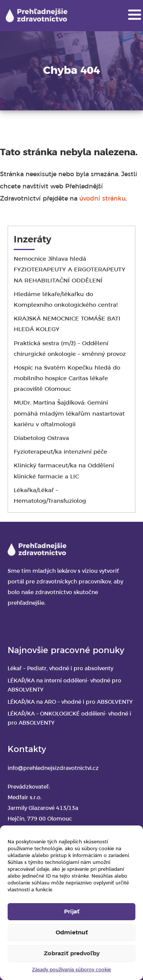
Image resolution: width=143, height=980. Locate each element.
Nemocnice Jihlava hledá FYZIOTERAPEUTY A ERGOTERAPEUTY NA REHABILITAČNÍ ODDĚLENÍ (70, 270)
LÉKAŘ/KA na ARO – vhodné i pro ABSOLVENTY (70, 702)
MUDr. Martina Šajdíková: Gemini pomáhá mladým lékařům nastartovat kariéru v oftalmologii (69, 414)
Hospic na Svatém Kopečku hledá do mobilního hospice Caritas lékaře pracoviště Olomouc (67, 379)
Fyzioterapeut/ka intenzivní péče (60, 452)
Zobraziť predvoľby (72, 954)
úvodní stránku (102, 199)
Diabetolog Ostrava (41, 438)
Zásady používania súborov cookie (71, 970)
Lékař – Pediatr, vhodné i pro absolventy (60, 669)
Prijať (72, 912)
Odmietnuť (72, 933)
